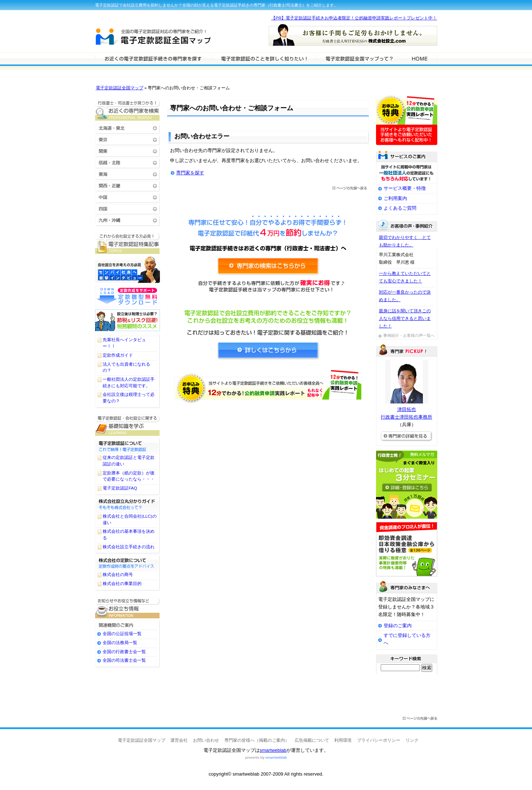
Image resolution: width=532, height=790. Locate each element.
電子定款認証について (128, 445)
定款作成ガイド (118, 355)
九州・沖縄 (128, 220)
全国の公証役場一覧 (122, 634)
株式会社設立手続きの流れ (129, 547)
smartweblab (273, 750)
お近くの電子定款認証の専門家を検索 (128, 110)
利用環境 (343, 740)
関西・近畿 (128, 185)
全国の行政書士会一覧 (124, 652)
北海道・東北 (128, 128)
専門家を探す (190, 173)
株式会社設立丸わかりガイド (128, 504)
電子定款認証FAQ (120, 488)
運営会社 (179, 740)
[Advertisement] (268, 473)
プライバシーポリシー (379, 740)
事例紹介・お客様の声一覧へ (409, 335)
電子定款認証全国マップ (120, 88)
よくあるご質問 (400, 208)
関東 (128, 151)
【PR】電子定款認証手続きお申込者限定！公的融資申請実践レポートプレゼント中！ (354, 18)
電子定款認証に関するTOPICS (128, 243)
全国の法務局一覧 (120, 643)
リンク (412, 740)
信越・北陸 (128, 162)
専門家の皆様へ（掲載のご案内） (257, 740)
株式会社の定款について (128, 562)
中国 (128, 197)
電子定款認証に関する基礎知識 (128, 425)
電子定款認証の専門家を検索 (153, 58)
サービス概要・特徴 (405, 188)
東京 (128, 139)
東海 (128, 174)
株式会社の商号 (118, 575)
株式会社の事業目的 (122, 584)
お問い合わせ (206, 740)
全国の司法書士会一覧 (124, 660)
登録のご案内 (398, 626)
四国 (128, 208)
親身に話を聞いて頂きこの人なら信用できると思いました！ (405, 318)
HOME (420, 58)
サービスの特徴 (359, 58)
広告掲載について (312, 740)
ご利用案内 (395, 198)
